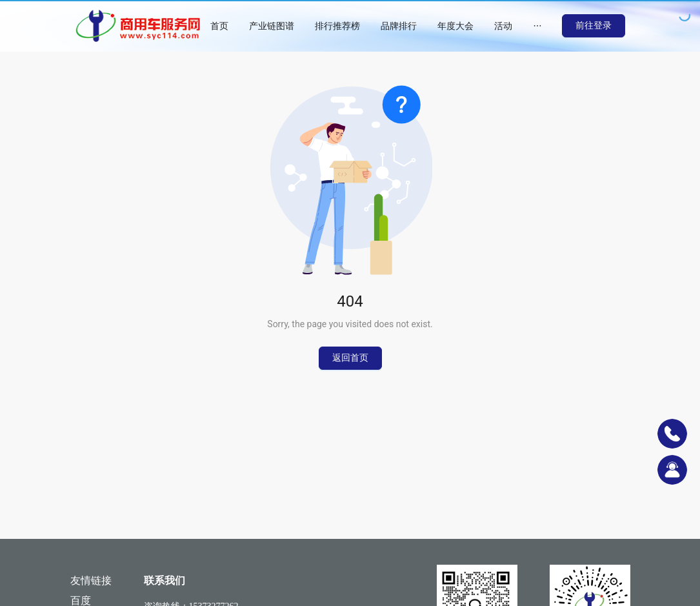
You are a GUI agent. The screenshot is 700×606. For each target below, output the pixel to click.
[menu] (381, 26)
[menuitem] (219, 26)
